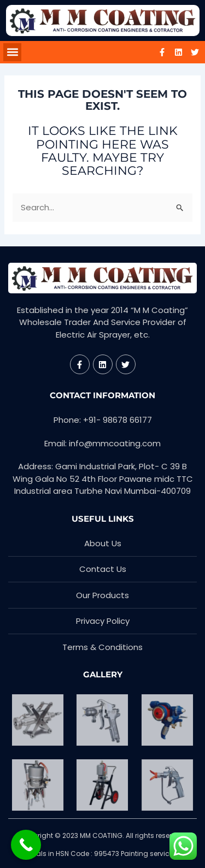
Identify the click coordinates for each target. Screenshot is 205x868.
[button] (12, 52)
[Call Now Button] (26, 845)
